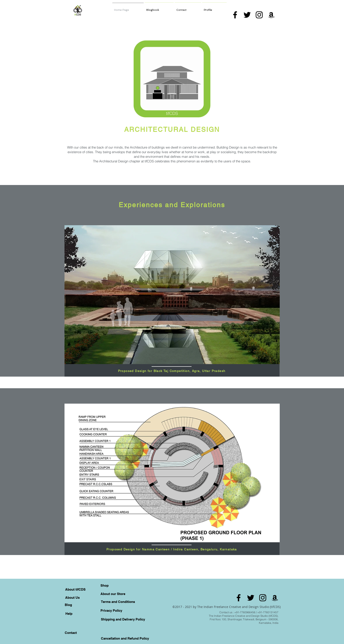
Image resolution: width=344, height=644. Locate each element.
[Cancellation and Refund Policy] (125, 638)
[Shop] (104, 585)
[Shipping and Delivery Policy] (123, 619)
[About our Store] (113, 594)
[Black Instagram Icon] (259, 15)
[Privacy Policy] (111, 610)
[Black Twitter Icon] (247, 15)
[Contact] (71, 633)
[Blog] (68, 605)
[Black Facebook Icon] (235, 15)
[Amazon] (271, 15)
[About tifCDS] (75, 589)
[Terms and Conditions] (118, 602)
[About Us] (72, 597)
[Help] (69, 613)
